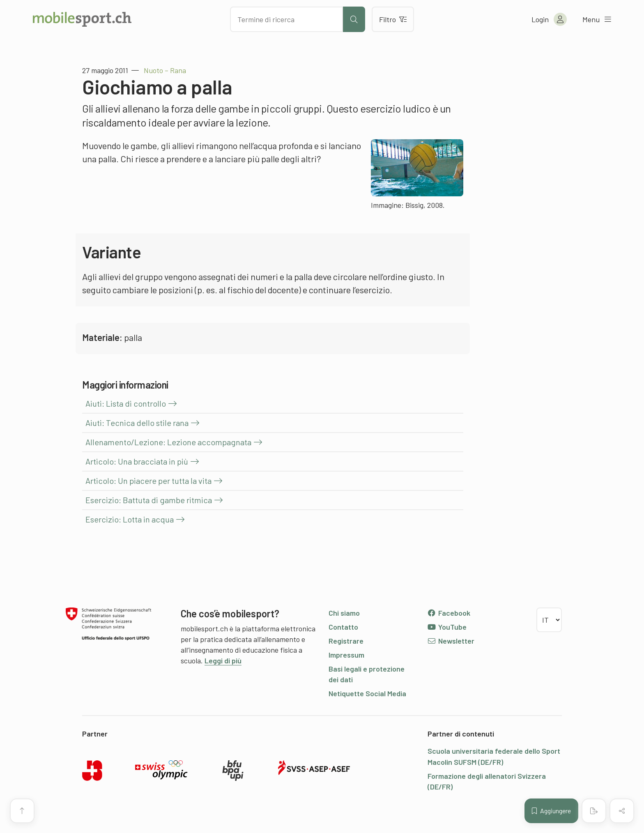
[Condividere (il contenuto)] (622, 811)
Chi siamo (344, 613)
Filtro (393, 19)
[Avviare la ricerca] (354, 19)
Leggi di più (223, 660)
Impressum (346, 655)
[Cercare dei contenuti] (286, 19)
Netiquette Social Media (367, 693)
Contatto (343, 627)
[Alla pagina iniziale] (82, 19)
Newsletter (451, 641)
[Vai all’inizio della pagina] (22, 811)
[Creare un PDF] (594, 811)
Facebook (449, 613)
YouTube (447, 627)
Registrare (346, 641)
